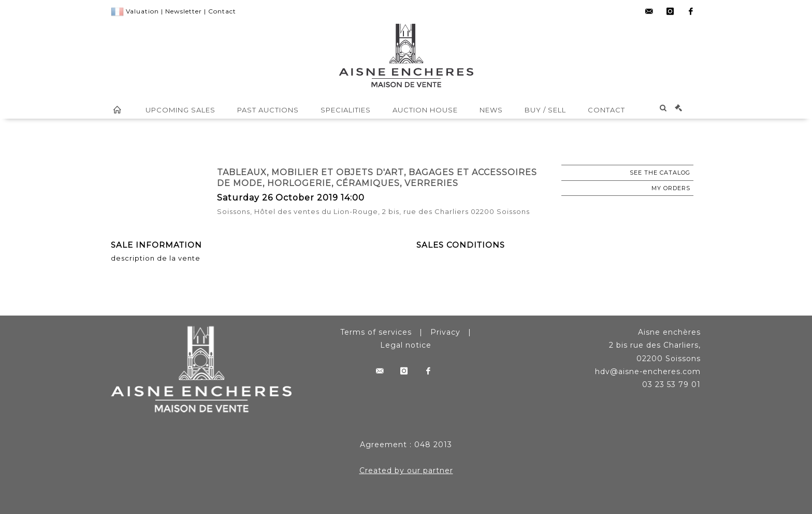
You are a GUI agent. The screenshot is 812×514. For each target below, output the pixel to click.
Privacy (445, 332)
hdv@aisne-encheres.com (648, 372)
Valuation (142, 11)
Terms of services (376, 332)
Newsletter (184, 11)
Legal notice (406, 345)
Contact (222, 11)
